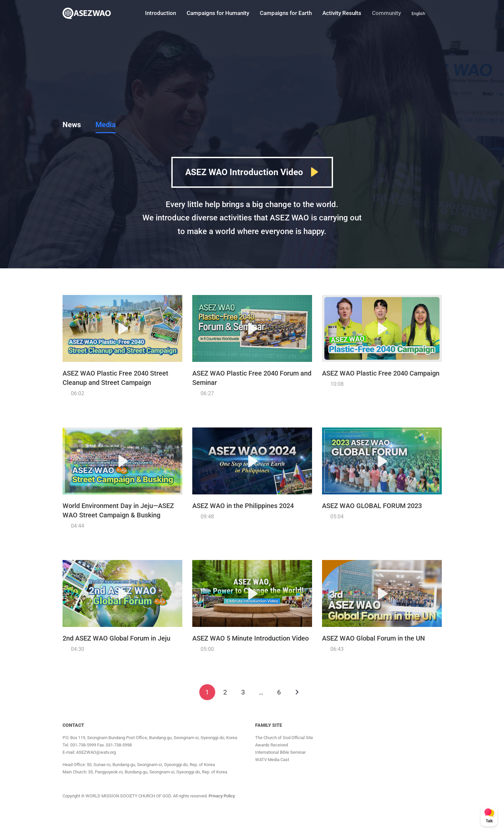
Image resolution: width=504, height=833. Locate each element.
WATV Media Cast (272, 760)
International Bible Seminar (280, 752)
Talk (489, 821)
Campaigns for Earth (286, 13)
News (72, 125)
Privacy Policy (222, 796)
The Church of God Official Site (284, 738)
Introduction (161, 13)
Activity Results (342, 13)
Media (106, 125)
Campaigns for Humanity (218, 13)
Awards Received (271, 745)
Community (386, 13)
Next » (297, 692)
